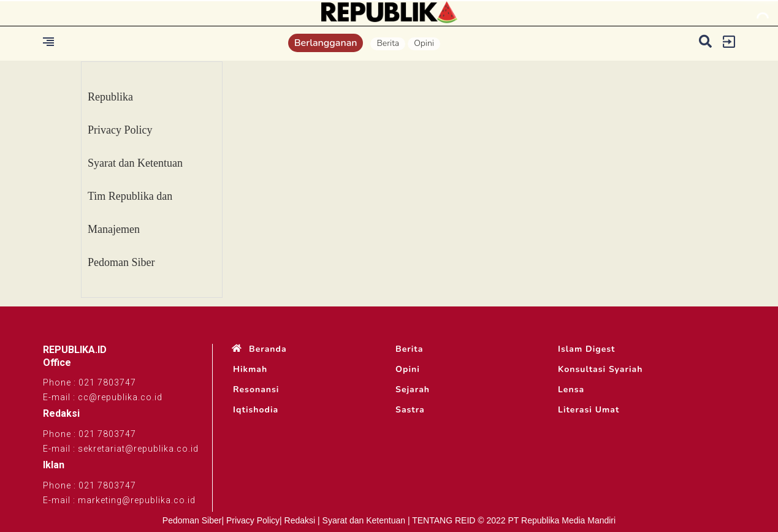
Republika (110, 97)
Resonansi (256, 390)
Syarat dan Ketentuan (135, 163)
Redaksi (300, 520)
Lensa (571, 390)
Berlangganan (326, 43)
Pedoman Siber (121, 262)
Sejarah (413, 390)
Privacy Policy (120, 130)
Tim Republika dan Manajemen (130, 213)
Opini (424, 43)
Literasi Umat (589, 410)
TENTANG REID (444, 520)
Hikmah (250, 370)
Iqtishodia (256, 410)
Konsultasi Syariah (600, 370)
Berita (388, 43)
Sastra (410, 410)
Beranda (268, 349)
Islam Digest (586, 349)
